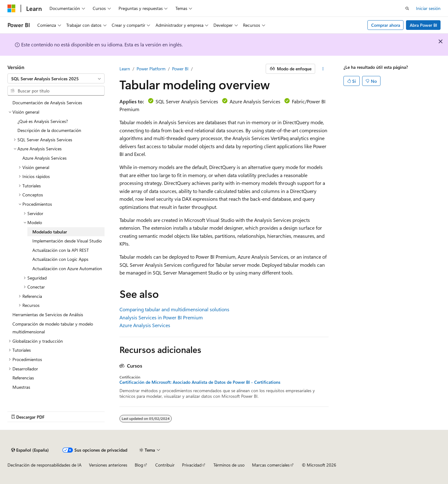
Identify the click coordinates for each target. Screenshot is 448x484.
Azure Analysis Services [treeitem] (44, 158)
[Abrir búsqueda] (407, 8)
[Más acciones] (323, 69)
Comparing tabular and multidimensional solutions (174, 309)
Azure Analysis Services (145, 325)
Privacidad (192, 465)
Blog (139, 465)
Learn (125, 69)
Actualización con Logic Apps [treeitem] (60, 259)
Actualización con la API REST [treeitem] (61, 250)
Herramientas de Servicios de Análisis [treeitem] (48, 315)
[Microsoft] (12, 8)
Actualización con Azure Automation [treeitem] (67, 268)
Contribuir (165, 465)
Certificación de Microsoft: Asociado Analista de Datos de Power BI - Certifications (200, 382)
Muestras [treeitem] (21, 387)
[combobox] (56, 78)
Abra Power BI (423, 25)
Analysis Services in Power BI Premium (161, 317)
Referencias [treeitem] (23, 378)
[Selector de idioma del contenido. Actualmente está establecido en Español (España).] (30, 450)
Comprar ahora (386, 25)
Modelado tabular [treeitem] (50, 232)
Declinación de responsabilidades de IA (44, 465)
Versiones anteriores (108, 465)
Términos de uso (229, 465)
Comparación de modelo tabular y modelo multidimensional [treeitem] (53, 328)
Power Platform (151, 69)
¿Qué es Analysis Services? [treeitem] (43, 121)
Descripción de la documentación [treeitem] (49, 130)
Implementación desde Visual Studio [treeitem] (67, 241)
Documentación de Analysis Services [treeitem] (47, 103)
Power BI (180, 69)
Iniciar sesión (428, 8)
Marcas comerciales (271, 465)
